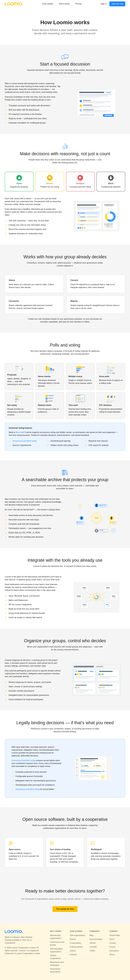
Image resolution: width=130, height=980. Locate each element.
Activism (73, 955)
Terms (112, 955)
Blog (91, 935)
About (112, 939)
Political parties (76, 947)
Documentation (96, 939)
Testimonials (115, 935)
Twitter (92, 951)
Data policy (114, 951)
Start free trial (117, 4)
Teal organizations (77, 935)
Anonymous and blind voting (25, 441)
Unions (73, 951)
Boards (73, 939)
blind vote (20, 432)
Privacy (112, 947)
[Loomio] (14, 4)
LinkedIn (93, 947)
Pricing (78, 4)
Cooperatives (75, 943)
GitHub (93, 943)
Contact (113, 943)
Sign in (104, 4)
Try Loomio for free (65, 909)
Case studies (48, 4)
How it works (64, 4)
